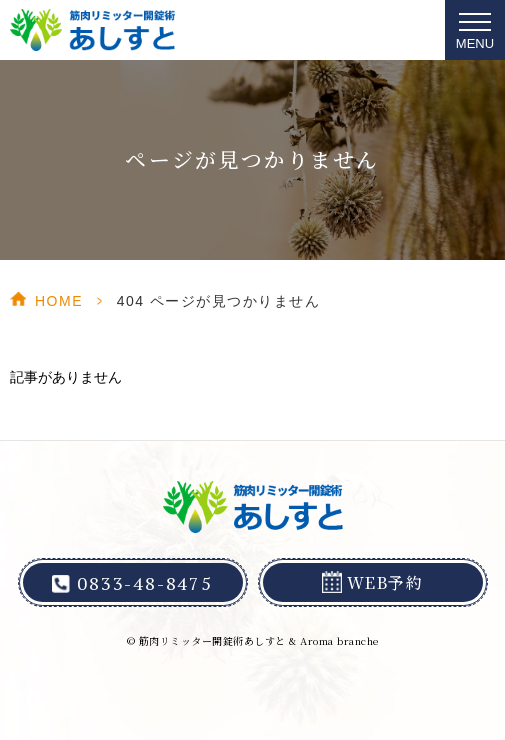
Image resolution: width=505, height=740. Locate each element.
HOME (59, 301)
